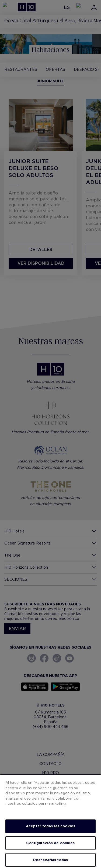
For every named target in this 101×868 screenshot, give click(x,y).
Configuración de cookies (50, 843)
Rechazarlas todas (50, 860)
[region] (50, 821)
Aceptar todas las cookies (50, 826)
